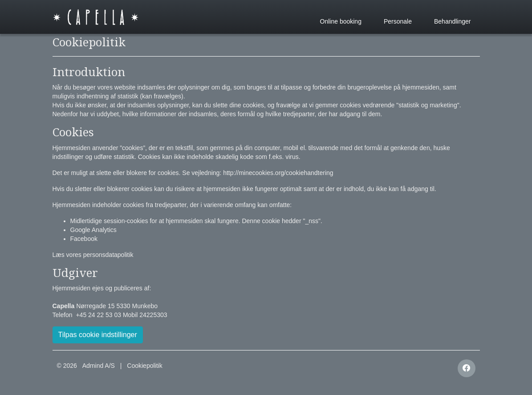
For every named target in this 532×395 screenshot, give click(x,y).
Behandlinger (453, 21)
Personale (398, 21)
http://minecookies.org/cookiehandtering (278, 173)
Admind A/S (99, 366)
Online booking (341, 21)
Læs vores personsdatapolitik (93, 255)
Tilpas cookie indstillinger (98, 335)
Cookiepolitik (144, 366)
